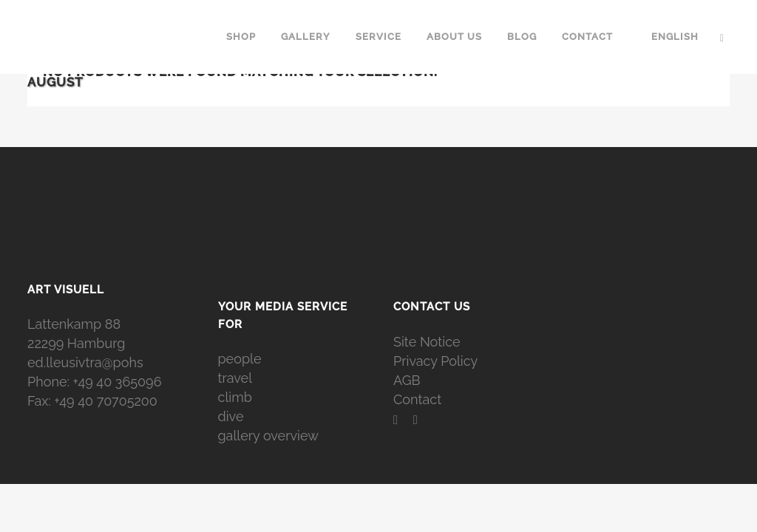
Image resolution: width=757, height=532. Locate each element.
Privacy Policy (435, 361)
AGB (407, 380)
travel (235, 378)
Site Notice (427, 342)
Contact (417, 399)
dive (231, 416)
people (240, 359)
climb (235, 397)
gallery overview (268, 436)
